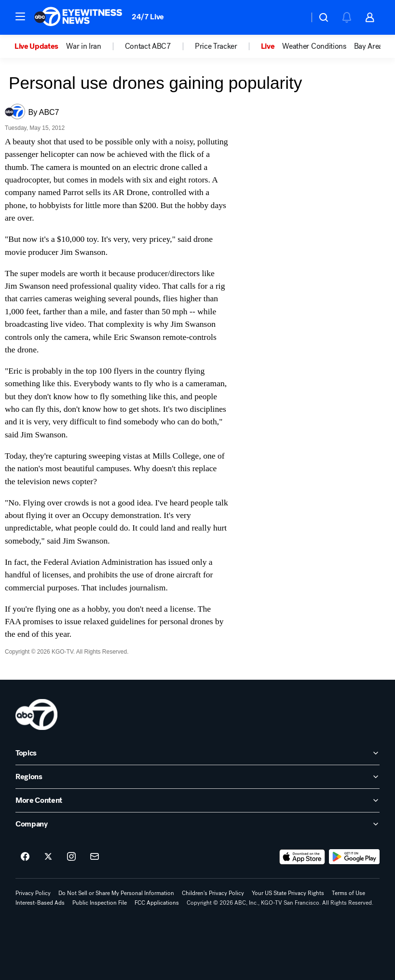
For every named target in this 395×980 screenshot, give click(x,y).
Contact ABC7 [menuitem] (148, 46)
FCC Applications (157, 903)
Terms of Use (348, 893)
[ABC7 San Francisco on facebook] (25, 857)
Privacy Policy (33, 893)
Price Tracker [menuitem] (216, 46)
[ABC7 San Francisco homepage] (78, 17)
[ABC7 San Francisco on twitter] (48, 857)
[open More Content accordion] (197, 800)
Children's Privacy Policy (213, 893)
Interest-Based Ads (40, 903)
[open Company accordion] (197, 824)
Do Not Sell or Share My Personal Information (116, 893)
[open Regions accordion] (197, 777)
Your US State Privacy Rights (288, 893)
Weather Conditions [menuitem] (314, 46)
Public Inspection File (100, 903)
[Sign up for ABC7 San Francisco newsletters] (95, 857)
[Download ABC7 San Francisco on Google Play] (354, 857)
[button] (20, 16)
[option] (40, 46)
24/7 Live (148, 17)
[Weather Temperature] (294, 17)
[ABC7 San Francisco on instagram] (71, 857)
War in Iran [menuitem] (83, 46)
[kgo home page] (36, 714)
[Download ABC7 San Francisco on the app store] (302, 857)
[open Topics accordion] (197, 753)
